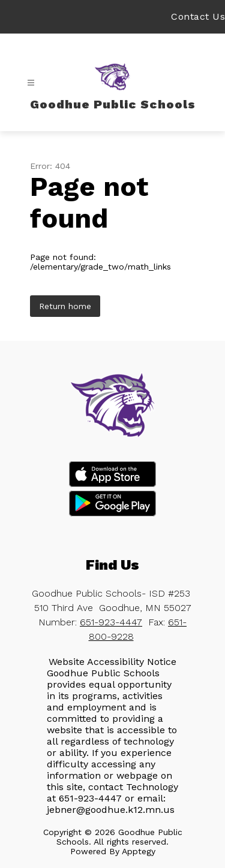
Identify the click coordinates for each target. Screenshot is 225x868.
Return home (65, 306)
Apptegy (139, 851)
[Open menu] (31, 83)
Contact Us (198, 16)
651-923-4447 (111, 622)
